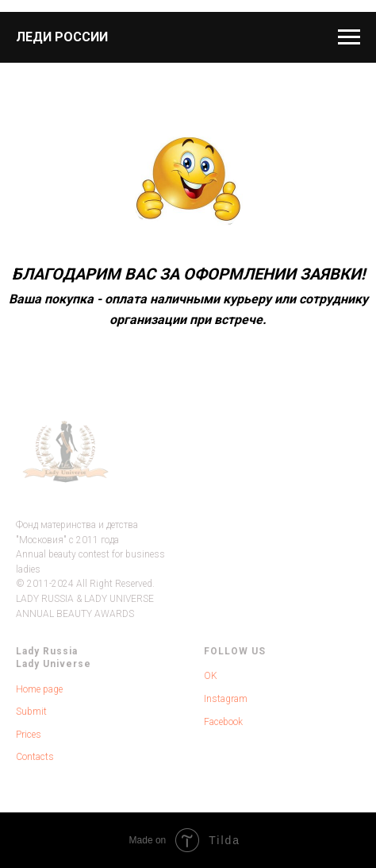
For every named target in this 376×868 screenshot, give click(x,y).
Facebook (223, 722)
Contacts (35, 757)
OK (211, 676)
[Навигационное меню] (349, 37)
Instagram (226, 699)
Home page (39, 689)
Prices (29, 735)
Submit (31, 712)
